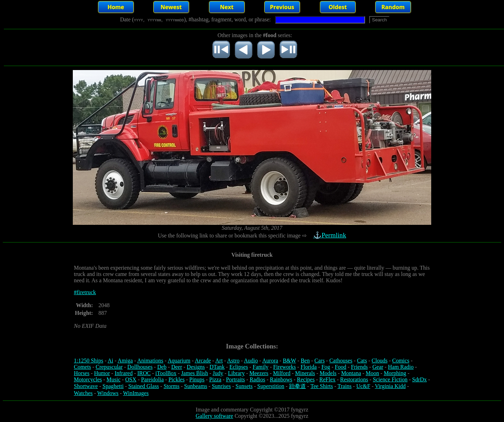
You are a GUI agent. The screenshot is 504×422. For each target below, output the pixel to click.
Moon (372, 373)
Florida (309, 367)
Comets (82, 367)
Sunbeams (196, 386)
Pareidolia (152, 379)
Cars (319, 361)
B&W (289, 361)
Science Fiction (390, 379)
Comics (401, 361)
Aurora (270, 361)
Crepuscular (109, 367)
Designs (196, 367)
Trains (344, 386)
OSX (131, 379)
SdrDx (420, 379)
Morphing (395, 373)
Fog (326, 367)
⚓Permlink (330, 235)
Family (261, 367)
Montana (351, 373)
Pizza (215, 379)
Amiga (125, 361)
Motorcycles (88, 379)
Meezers (259, 373)
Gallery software (214, 416)
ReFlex (327, 379)
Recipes (306, 379)
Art (219, 361)
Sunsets (244, 386)
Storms (171, 386)
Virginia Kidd (390, 386)
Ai (110, 361)
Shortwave (86, 386)
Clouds (380, 361)
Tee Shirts (322, 386)
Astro (233, 361)
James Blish (194, 373)
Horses (82, 373)
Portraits (236, 379)
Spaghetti (113, 386)
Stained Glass (144, 386)
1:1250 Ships (89, 361)
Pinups (197, 379)
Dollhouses (140, 367)
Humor (102, 373)
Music (113, 379)
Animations (150, 361)
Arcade (203, 361)
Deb (162, 367)
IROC (144, 373)
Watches (83, 393)
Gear (378, 367)
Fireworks (284, 367)
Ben (305, 361)
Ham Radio (401, 367)
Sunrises (221, 386)
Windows (108, 393)
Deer (177, 367)
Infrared (124, 373)
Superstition (271, 386)
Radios (257, 379)
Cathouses (341, 361)
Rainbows (281, 379)
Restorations (354, 379)
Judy (218, 373)
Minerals (305, 373)
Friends (359, 367)
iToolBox (166, 373)
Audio (251, 361)
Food (340, 367)
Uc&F (363, 386)
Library (236, 373)
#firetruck (85, 292)
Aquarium (179, 361)
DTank (217, 367)
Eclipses (239, 367)
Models (328, 373)
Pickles (176, 379)
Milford (282, 373)
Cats (362, 361)
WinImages (136, 393)
